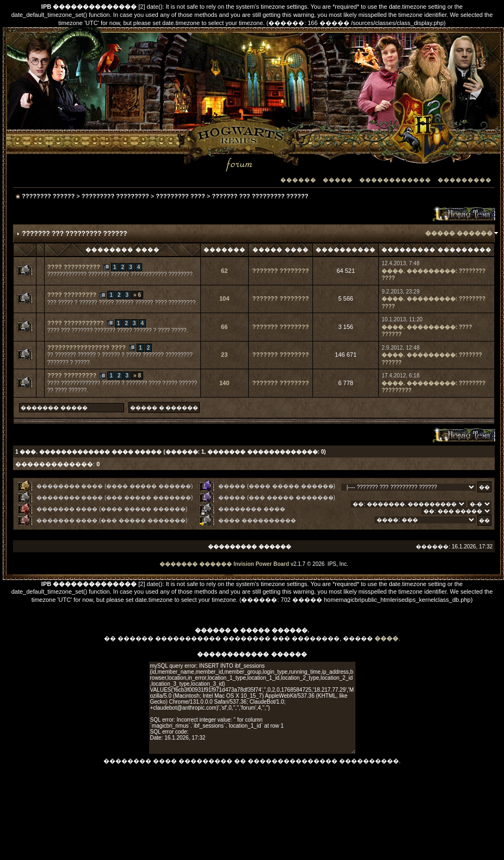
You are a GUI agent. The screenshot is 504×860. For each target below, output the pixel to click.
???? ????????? (72, 295)
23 (224, 355)
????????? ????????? (115, 196)
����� (338, 180)
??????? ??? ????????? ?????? (260, 196)
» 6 (137, 295)
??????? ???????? (281, 271)
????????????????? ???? (87, 347)
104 (224, 298)
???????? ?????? (48, 196)
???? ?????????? (74, 267)
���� (386, 638)
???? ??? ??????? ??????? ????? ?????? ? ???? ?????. (118, 330)
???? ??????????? (76, 323)
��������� (465, 180)
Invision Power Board (261, 564)
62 (224, 271)
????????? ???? (180, 196)
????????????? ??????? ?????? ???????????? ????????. (121, 274)
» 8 (137, 376)
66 (224, 327)
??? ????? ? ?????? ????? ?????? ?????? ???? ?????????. (122, 303)
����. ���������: (419, 271)
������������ (395, 180)
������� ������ (196, 564)
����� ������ (459, 233)
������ (298, 180)
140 (224, 383)
